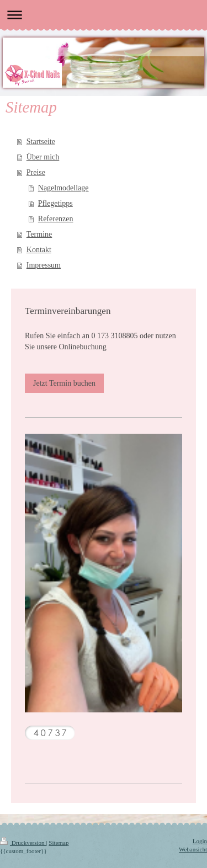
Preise (36, 172)
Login (200, 841)
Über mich (43, 157)
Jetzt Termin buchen (64, 383)
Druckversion (23, 843)
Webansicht (193, 849)
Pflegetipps (55, 203)
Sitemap (59, 843)
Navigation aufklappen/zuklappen (104, 15)
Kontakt (39, 250)
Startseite (41, 142)
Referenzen (56, 219)
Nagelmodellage (63, 188)
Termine (39, 234)
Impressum (44, 265)
